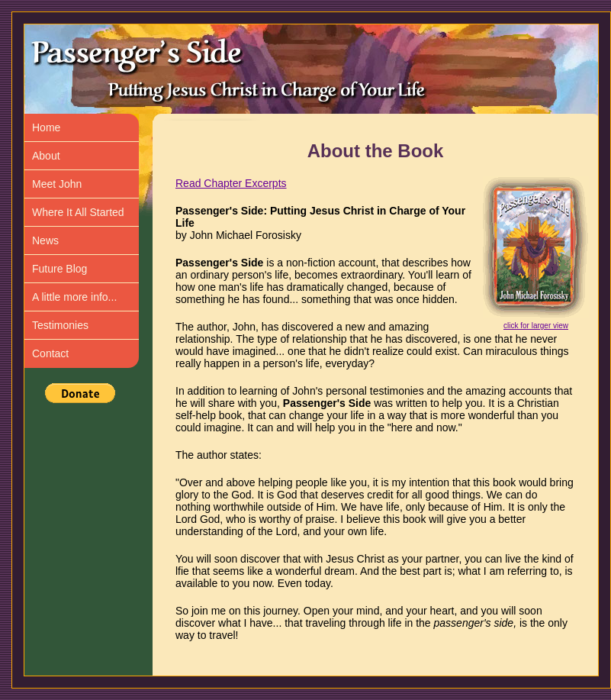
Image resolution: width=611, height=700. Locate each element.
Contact (50, 353)
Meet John (57, 184)
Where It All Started (78, 212)
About (46, 156)
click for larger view (536, 326)
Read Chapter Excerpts (231, 183)
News (45, 240)
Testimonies (60, 325)
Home (46, 127)
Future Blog (59, 269)
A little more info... (74, 297)
